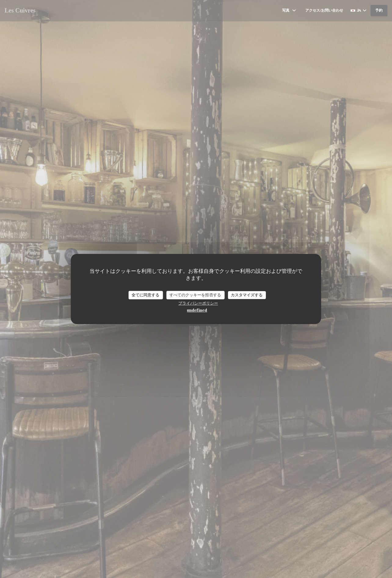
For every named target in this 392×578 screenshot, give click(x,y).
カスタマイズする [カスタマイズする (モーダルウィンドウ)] (247, 295)
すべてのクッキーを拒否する (195, 295)
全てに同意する (145, 295)
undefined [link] (197, 310)
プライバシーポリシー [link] (198, 303)
